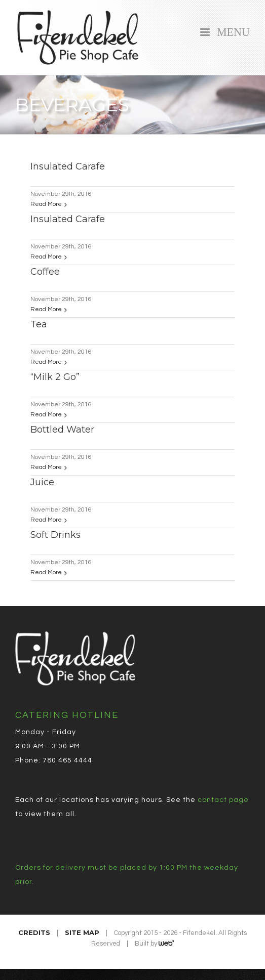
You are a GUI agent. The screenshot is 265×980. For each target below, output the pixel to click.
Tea (39, 324)
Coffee (45, 272)
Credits (34, 932)
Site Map (82, 932)
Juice (42, 482)
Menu (231, 31)
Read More (46, 204)
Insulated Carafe (68, 166)
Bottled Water (62, 430)
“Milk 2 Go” (55, 377)
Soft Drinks (55, 535)
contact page (223, 800)
